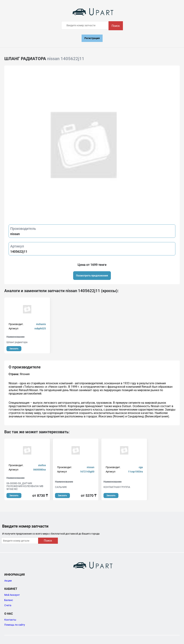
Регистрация (92, 38)
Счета (8, 605)
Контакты (10, 620)
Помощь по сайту (15, 625)
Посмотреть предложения (92, 276)
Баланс (9, 600)
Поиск (116, 26)
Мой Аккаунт (12, 595)
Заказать (14, 349)
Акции (8, 581)
